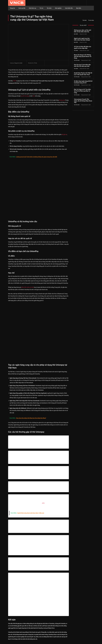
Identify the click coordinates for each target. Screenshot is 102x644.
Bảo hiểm (76, 34)
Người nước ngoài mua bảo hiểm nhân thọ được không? (82, 39)
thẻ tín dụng (26, 96)
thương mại (62, 100)
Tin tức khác (91, 20)
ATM (43, 453)
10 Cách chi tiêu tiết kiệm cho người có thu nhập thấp (83, 48)
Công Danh (50, 603)
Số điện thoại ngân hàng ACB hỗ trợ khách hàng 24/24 (83, 82)
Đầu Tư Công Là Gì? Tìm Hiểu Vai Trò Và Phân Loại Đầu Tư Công (82, 92)
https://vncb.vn (49, 606)
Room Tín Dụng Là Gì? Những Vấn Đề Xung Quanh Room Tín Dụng (83, 57)
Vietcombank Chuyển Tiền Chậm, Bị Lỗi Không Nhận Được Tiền (83, 102)
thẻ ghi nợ (64, 134)
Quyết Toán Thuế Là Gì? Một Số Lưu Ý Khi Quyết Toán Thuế (83, 74)
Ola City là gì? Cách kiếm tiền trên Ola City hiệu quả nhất (82, 66)
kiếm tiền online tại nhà (28, 262)
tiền (34, 96)
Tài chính (85, 20)
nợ (21, 96)
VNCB (15, 81)
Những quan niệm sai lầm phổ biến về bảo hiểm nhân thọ (83, 31)
